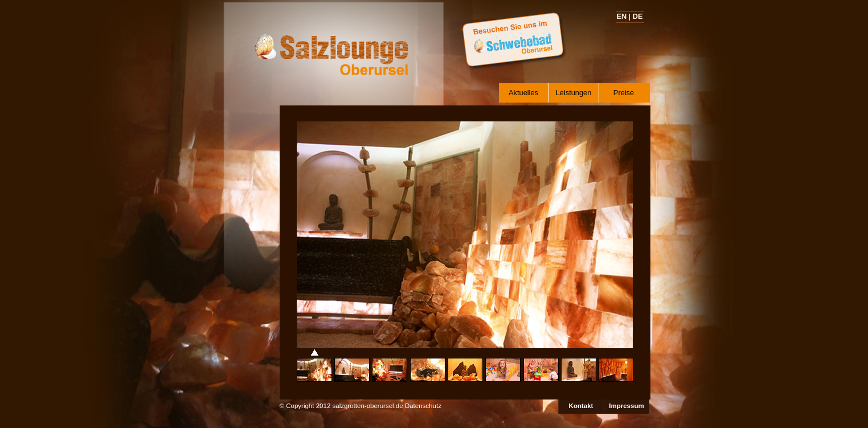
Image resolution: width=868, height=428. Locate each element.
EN (622, 16)
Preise (624, 93)
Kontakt (581, 406)
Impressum (626, 406)
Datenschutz (423, 406)
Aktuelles (523, 93)
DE (638, 16)
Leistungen (574, 93)
